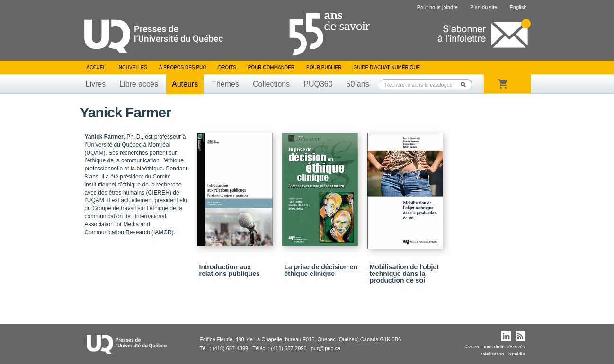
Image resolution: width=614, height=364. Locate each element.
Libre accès (139, 84)
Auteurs (185, 84)
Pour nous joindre (437, 7)
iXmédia (516, 354)
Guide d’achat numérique (387, 67)
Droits (227, 67)
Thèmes (225, 84)
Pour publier (324, 67)
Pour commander (271, 67)
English (518, 7)
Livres (96, 84)
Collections (271, 84)
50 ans (358, 84)
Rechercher (466, 84)
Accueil (97, 67)
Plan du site (484, 7)
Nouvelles (133, 67)
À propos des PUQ (183, 67)
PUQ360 (318, 84)
